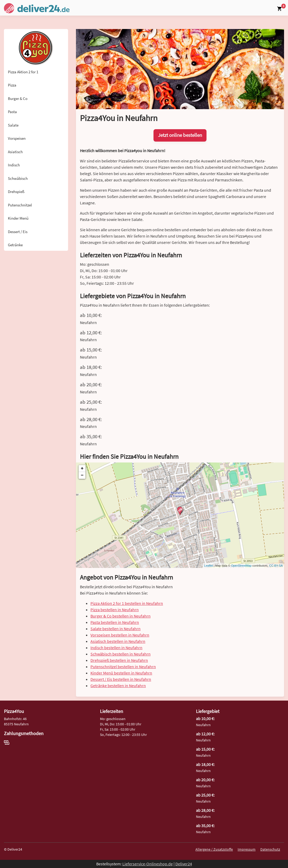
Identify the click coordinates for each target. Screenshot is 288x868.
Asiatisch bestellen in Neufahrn (118, 641)
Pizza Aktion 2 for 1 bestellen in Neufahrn (127, 603)
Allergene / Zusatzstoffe (214, 849)
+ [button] (82, 469)
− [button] (82, 475)
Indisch (14, 165)
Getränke (15, 245)
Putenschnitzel (20, 205)
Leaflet (208, 566)
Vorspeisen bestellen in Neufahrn (120, 635)
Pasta (12, 112)
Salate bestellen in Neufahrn (116, 629)
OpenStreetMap (241, 566)
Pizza (12, 85)
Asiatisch (15, 152)
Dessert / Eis (18, 232)
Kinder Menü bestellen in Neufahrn (121, 673)
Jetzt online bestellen (180, 135)
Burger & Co (18, 98)
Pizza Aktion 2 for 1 (23, 72)
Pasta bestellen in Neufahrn (115, 622)
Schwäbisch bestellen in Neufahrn (121, 654)
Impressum (247, 849)
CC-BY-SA (276, 566)
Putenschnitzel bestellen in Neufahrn (123, 667)
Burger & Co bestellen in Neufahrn (121, 616)
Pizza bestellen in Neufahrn (115, 610)
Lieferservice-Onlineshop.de (148, 864)
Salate (13, 125)
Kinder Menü (18, 218)
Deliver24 (184, 864)
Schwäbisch (18, 178)
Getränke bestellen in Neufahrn (118, 686)
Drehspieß (16, 192)
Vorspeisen (17, 138)
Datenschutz (270, 849)
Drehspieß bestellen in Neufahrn (119, 660)
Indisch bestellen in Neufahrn (116, 648)
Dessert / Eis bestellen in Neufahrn (121, 679)
